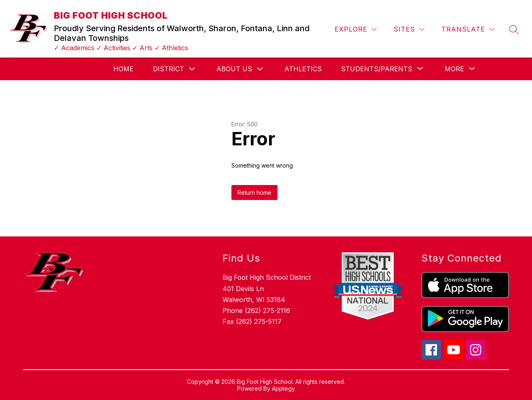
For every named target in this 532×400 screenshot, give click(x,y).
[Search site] (514, 30)
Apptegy (283, 388)
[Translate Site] (468, 29)
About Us (234, 69)
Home (123, 69)
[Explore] (356, 29)
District (169, 69)
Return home (254, 193)
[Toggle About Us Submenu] (260, 69)
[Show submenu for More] (454, 69)
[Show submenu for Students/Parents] (377, 69)
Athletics (303, 69)
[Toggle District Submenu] (192, 69)
